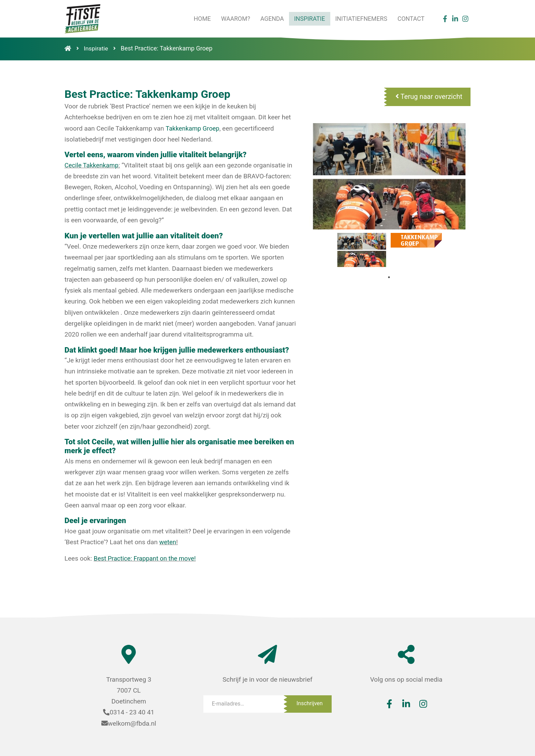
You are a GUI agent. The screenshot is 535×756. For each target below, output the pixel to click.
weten (168, 542)
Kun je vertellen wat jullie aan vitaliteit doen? (140, 235)
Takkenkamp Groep (193, 128)
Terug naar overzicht (429, 97)
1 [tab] (389, 277)
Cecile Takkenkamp (92, 165)
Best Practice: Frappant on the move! (147, 558)
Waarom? (233, 19)
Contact (411, 19)
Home (199, 19)
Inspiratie (308, 19)
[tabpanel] (362, 250)
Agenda (270, 19)
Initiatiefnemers (360, 19)
